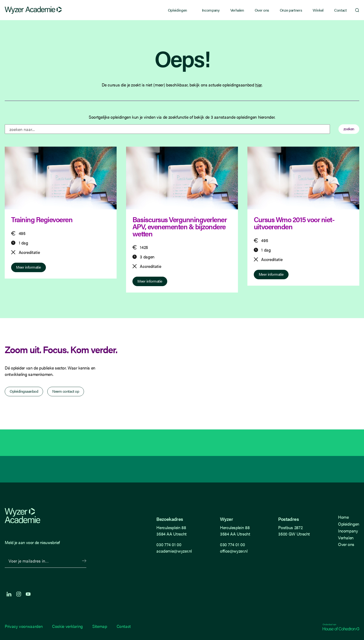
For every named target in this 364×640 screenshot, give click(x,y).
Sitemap (100, 626)
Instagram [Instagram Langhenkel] (19, 594)
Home (343, 517)
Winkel (318, 10)
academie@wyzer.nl (174, 551)
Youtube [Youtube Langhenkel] (28, 594)
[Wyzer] (33, 10)
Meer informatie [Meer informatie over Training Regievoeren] (29, 267)
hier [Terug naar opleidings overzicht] (258, 85)
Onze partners (291, 10)
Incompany (211, 10)
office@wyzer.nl (234, 551)
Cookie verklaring (67, 626)
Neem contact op (66, 391)
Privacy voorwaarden (24, 626)
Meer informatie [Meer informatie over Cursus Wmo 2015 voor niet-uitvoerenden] (271, 274)
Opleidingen (178, 10)
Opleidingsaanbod (24, 391)
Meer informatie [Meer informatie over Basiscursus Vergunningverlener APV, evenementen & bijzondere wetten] (150, 281)
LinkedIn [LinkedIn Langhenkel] (9, 594)
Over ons (262, 10)
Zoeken (355, 10)
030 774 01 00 (169, 544)
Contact (340, 10)
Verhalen (237, 10)
